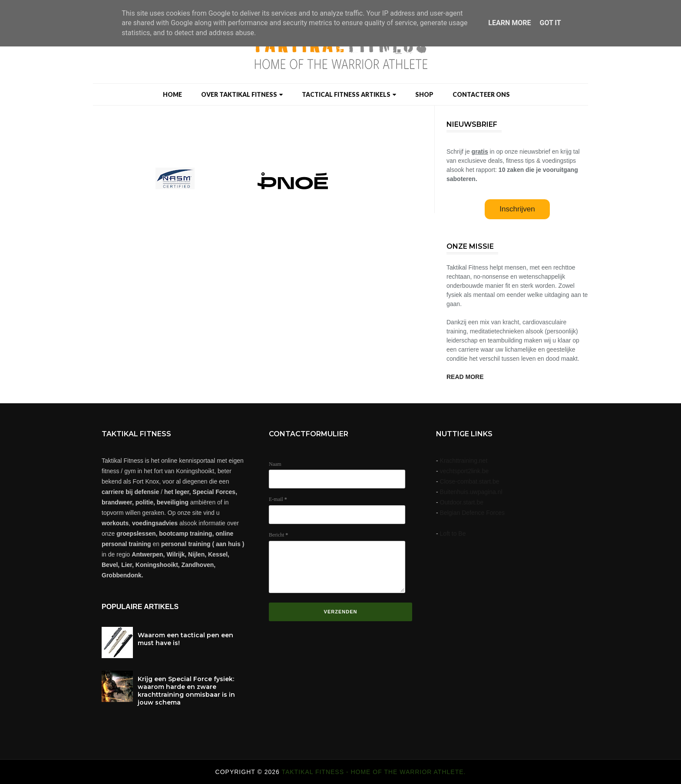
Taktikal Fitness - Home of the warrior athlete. (374, 772)
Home (172, 94)
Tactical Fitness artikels (349, 94)
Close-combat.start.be (470, 481)
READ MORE (465, 377)
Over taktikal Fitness (242, 94)
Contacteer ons (481, 94)
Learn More (509, 23)
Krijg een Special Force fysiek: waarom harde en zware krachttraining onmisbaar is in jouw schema (186, 691)
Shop (424, 94)
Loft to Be (453, 534)
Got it (550, 23)
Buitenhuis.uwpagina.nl (471, 492)
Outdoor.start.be (462, 502)
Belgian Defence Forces (472, 513)
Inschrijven (517, 209)
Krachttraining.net (464, 461)
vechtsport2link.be (464, 471)
